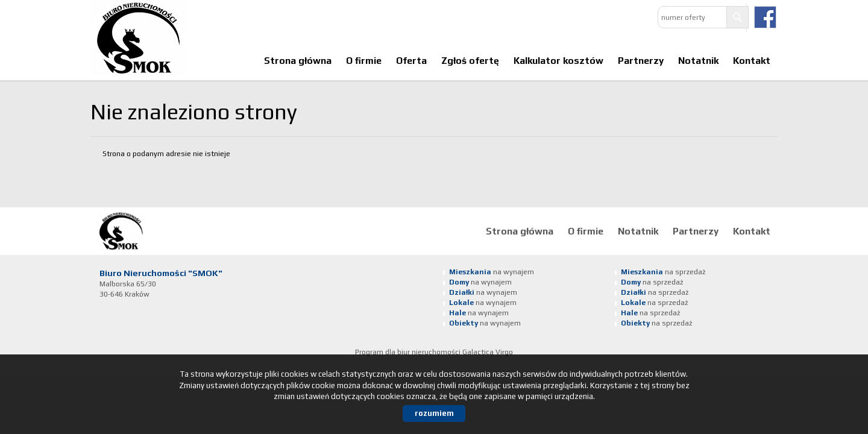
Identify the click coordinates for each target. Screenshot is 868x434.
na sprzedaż (663, 272)
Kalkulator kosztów (558, 60)
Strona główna (298, 60)
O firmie (364, 60)
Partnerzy (641, 60)
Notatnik (698, 60)
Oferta (411, 60)
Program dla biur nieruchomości (409, 352)
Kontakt (752, 60)
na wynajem (492, 272)
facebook (765, 17)
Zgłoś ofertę (470, 60)
